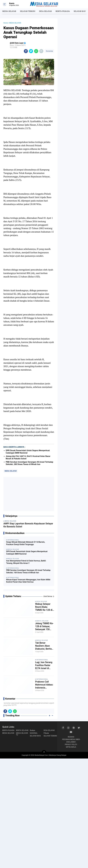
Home (6, 23)
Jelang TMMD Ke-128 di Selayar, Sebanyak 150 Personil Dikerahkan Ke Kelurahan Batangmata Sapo (44, 626)
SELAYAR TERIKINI (50, 736)
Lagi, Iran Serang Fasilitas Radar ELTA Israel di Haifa (44, 665)
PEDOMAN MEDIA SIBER (71, 739)
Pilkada (46, 733)
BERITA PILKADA (63, 11)
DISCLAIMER (71, 742)
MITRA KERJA (71, 747)
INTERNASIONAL (42, 660)
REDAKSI (71, 737)
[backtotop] (44, 752)
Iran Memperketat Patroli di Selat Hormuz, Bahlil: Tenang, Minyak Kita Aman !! (26, 562)
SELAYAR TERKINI (28, 11)
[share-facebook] (26, 51)
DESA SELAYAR (45, 11)
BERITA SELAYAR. (22, 730)
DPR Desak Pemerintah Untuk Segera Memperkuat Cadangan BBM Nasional (27, 553)
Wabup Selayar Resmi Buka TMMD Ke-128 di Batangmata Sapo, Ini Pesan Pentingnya (45, 607)
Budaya (32, 730)
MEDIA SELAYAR (9, 11)
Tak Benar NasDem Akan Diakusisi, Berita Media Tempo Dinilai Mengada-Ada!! (44, 646)
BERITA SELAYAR (42, 621)
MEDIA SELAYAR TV (22, 734)
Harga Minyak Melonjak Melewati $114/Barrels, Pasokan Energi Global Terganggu (26, 543)
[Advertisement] (29, 494)
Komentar (49, 51)
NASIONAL (34, 733)
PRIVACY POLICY (71, 744)
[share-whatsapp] (36, 51)
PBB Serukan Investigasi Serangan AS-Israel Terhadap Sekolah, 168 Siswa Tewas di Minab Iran (28, 571)
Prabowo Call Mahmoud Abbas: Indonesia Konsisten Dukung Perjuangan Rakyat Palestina (44, 685)
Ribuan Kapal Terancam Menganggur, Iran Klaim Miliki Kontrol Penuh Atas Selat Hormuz (28, 581)
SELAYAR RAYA (80, 11)
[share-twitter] (31, 51)
